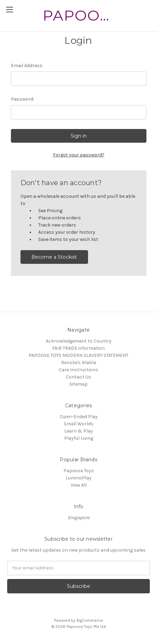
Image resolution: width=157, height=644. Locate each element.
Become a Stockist (54, 257)
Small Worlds (79, 424)
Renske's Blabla (79, 363)
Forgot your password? (79, 155)
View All (79, 485)
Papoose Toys (79, 471)
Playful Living (79, 438)
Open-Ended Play (79, 417)
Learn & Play (78, 431)
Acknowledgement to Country (79, 341)
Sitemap (78, 384)
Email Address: (27, 66)
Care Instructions (78, 370)
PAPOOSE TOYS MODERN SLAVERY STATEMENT (78, 355)
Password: (23, 99)
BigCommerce (90, 620)
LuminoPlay (78, 478)
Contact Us (78, 377)
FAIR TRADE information (78, 348)
